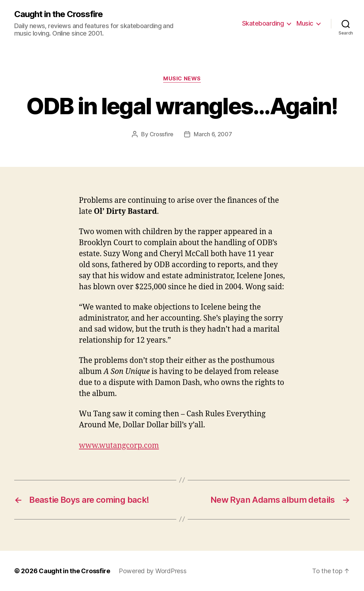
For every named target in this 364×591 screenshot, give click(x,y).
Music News (182, 79)
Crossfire (162, 134)
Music (305, 23)
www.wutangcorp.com (119, 446)
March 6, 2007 (213, 134)
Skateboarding (263, 23)
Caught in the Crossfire (58, 14)
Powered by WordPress (153, 571)
